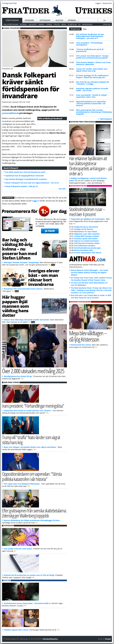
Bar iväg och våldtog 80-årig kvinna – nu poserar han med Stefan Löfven (19, 249)
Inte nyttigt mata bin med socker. (18, 549)
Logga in (36, 201)
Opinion (72, 20)
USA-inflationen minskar (85, 246)
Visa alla (62, 189)
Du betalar (72, 24)
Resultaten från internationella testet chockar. (23, 289)
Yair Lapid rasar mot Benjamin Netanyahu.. (22, 484)
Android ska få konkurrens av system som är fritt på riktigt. (29, 575)
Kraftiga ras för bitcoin (84, 229)
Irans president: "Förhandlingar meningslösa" (89, 44)
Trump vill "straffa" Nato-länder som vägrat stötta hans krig (92, 70)
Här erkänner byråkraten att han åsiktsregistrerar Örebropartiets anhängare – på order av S (90, 36)
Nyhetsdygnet (106, 119)
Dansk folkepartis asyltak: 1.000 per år (22, 186)
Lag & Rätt (33, 24)
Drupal (108, 639)
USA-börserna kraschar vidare (87, 243)
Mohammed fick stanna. (81, 345)
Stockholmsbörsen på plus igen (87, 248)
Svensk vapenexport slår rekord (88, 253)
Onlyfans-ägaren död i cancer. (16, 630)
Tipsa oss (107, 24)
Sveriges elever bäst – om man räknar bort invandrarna (44, 277)
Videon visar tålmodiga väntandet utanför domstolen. (27, 320)
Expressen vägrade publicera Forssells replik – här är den (92, 89)
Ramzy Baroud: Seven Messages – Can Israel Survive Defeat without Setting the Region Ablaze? (89, 273)
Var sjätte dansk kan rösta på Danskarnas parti (25, 172)
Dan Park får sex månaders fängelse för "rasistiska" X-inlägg (93, 83)
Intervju (23, 24)
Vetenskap (45, 20)
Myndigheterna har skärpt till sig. (18, 376)
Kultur (59, 20)
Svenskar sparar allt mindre (86, 239)
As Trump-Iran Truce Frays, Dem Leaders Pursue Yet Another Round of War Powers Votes (91, 279)
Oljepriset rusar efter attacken (87, 234)
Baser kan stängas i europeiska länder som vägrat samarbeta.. (30, 447)
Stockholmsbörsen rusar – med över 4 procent (87, 212)
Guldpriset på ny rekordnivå (86, 227)
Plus (85, 29)
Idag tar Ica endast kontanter (87, 241)
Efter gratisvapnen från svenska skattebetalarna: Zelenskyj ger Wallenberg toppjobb (94, 112)
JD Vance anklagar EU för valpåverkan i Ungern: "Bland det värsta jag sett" (92, 76)
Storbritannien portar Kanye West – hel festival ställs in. (27, 603)
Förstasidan (12, 20)
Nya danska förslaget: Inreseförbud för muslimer (26, 179)
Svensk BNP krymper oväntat (87, 236)
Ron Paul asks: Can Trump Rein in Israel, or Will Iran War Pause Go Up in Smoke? (91, 296)
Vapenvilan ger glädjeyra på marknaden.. (88, 219)
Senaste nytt (76, 29)
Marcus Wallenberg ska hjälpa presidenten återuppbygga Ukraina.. (32, 520)
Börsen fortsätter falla (83, 250)
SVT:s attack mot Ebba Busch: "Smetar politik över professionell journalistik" (92, 57)
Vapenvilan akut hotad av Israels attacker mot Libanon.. (28, 411)
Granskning (87, 24)
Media (64, 24)
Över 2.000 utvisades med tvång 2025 (33, 371)
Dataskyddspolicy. (50, 639)
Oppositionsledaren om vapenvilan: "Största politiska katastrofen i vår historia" (91, 103)
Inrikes (41, 24)
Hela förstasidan (11, 24)
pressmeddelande (10, 113)
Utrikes (49, 24)
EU (79, 24)
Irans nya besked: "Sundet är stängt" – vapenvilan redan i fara (92, 96)
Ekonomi (29, 20)
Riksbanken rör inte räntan (86, 232)
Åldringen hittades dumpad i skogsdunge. (22, 262)
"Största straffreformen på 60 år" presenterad (90, 50)
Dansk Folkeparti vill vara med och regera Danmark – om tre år (32, 183)
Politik (57, 24)
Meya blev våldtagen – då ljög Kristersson (88, 336)
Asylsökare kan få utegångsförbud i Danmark (25, 176)
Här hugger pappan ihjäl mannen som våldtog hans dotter (15, 306)
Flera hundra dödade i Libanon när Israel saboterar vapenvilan (93, 63)
